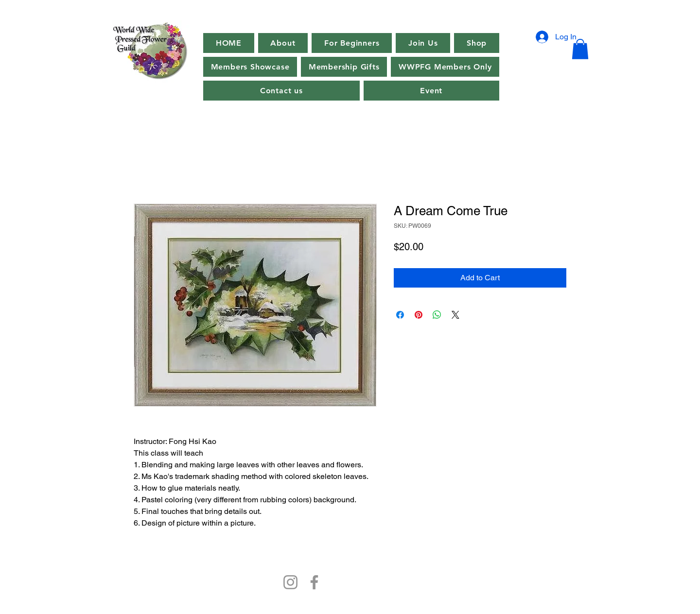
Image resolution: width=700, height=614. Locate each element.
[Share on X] (455, 315)
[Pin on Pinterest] (419, 315)
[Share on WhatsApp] (437, 315)
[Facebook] (314, 582)
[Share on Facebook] (400, 315)
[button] (432, 91)
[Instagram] (290, 582)
